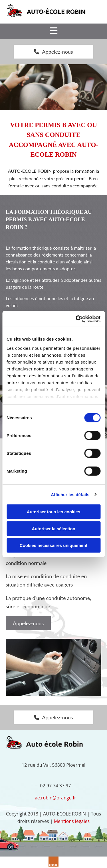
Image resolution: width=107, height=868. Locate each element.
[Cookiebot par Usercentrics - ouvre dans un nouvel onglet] (76, 319)
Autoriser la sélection (53, 528)
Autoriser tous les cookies (54, 512)
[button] (53, 52)
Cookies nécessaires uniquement (54, 545)
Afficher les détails (70, 494)
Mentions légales (72, 821)
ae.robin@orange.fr (55, 798)
